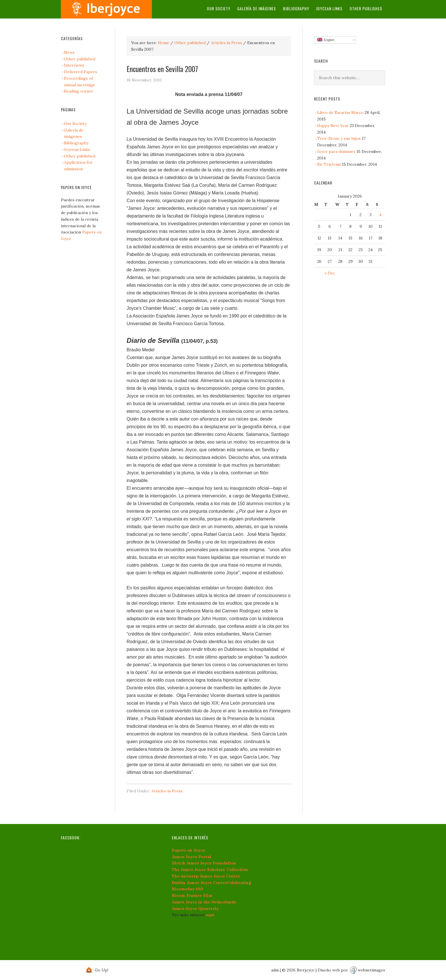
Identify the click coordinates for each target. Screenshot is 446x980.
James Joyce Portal (192, 857)
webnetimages (371, 970)
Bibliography (296, 8)
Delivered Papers (80, 72)
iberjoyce (106, 9)
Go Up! (102, 970)
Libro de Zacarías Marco (340, 112)
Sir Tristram (329, 164)
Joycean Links (330, 8)
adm (275, 970)
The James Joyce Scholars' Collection (210, 870)
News (69, 52)
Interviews (74, 65)
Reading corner (79, 91)
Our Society (219, 8)
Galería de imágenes (257, 8)
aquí (210, 915)
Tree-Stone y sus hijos (339, 138)
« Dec (330, 273)
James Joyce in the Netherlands (204, 902)
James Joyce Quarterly (195, 909)
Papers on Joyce (188, 850)
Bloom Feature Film (192, 895)
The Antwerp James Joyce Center (206, 876)
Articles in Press (226, 43)
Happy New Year (333, 126)
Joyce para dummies (336, 151)
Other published (366, 8)
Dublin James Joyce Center (199, 883)
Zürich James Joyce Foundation (204, 863)
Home (164, 43)
